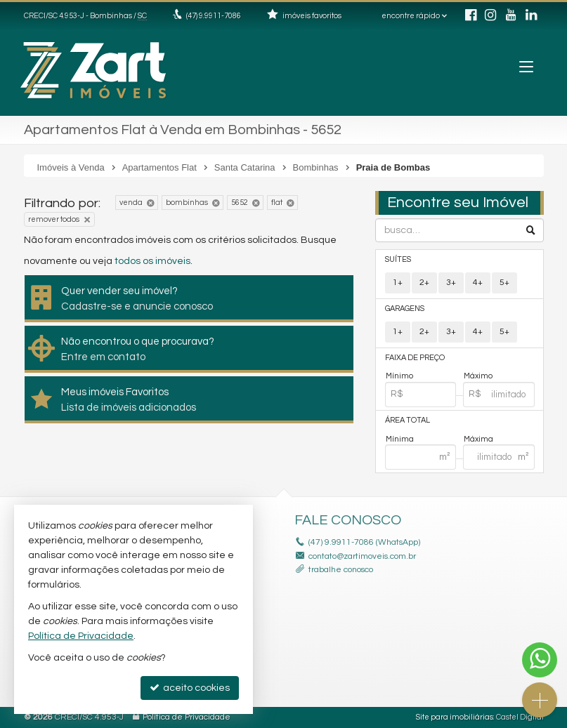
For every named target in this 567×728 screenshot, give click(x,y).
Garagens (405, 309)
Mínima (400, 439)
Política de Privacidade (187, 717)
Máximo (478, 376)
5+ (504, 283)
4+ (478, 283)
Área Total (408, 420)
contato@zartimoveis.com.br (362, 556)
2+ (424, 283)
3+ (451, 283)
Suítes (398, 259)
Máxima (478, 439)
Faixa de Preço (415, 358)
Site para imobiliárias (455, 717)
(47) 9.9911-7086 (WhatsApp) (364, 542)
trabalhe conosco (341, 570)
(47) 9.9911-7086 (214, 16)
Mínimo (399, 376)
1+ (398, 283)
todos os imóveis (152, 261)
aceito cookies (190, 688)
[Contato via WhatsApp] (540, 660)
